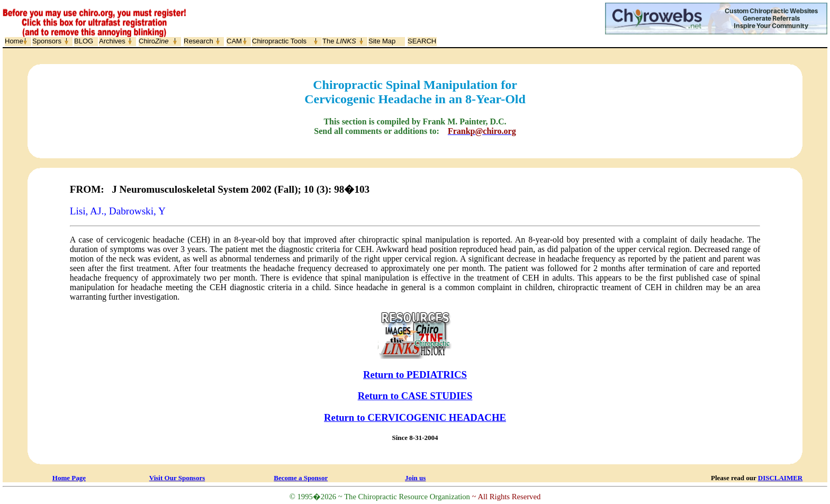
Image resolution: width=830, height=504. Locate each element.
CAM (234, 41)
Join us (415, 478)
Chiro (154, 41)
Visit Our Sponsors (177, 478)
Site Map (382, 41)
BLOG (84, 41)
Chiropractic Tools (279, 41)
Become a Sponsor (301, 478)
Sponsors (47, 41)
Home (14, 41)
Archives (112, 41)
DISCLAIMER (781, 478)
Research (199, 41)
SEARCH (422, 41)
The (339, 41)
